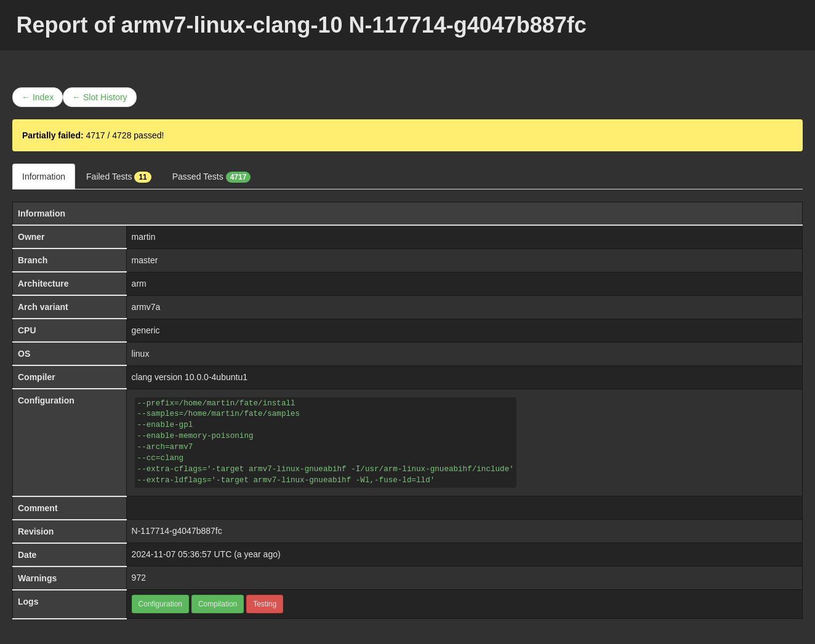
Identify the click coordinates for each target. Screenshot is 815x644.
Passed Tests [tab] (212, 177)
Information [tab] (44, 177)
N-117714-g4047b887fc (177, 531)
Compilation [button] (218, 604)
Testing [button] (265, 604)
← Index (38, 97)
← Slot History (99, 97)
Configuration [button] (160, 604)
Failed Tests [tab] (119, 177)
